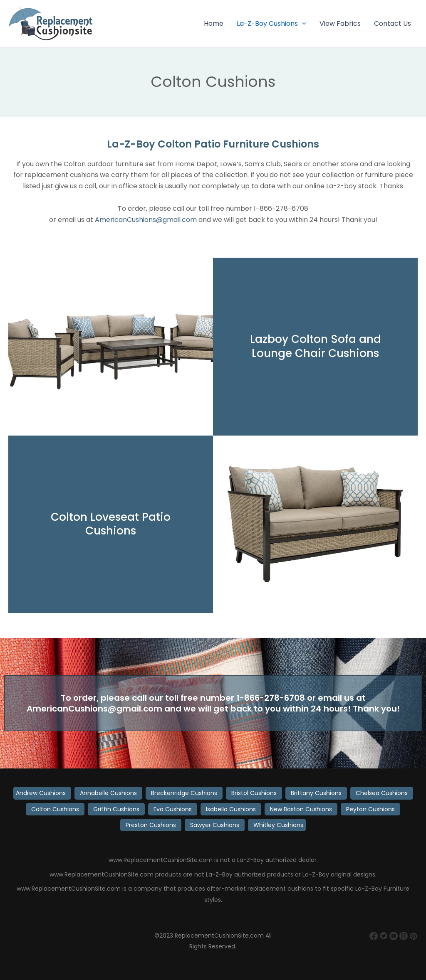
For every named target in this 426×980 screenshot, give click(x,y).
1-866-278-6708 (271, 698)
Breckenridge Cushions (184, 793)
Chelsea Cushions (382, 793)
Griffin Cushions (116, 809)
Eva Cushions (173, 809)
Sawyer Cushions (215, 825)
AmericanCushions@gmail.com (146, 220)
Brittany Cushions (316, 793)
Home (214, 23)
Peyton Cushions (370, 809)
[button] (302, 24)
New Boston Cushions (301, 809)
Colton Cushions (55, 809)
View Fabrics (340, 23)
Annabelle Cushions (108, 793)
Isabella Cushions (231, 809)
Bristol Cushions (254, 793)
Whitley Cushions (278, 825)
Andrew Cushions (41, 793)
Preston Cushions (151, 825)
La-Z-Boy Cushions (271, 24)
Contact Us (393, 23)
